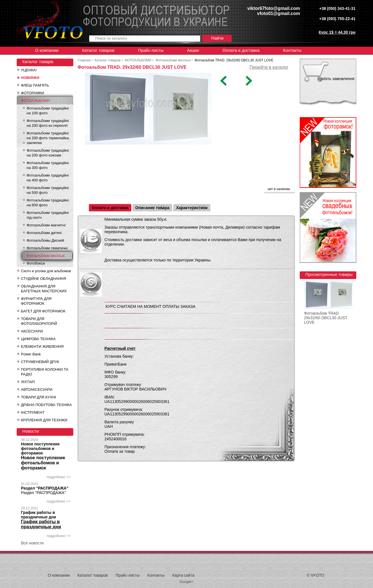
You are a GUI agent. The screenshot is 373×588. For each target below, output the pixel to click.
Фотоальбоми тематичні (47, 248)
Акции (193, 50)
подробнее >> (59, 477)
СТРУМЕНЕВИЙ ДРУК (40, 362)
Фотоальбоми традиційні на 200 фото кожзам (48, 153)
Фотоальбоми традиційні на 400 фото (48, 178)
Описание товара (152, 208)
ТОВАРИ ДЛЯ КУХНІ (38, 397)
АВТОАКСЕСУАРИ (37, 390)
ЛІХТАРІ (28, 382)
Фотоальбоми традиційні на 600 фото (48, 203)
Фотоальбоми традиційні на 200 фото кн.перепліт (48, 123)
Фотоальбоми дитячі (44, 233)
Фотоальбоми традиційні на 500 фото (48, 190)
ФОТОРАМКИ (33, 93)
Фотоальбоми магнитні (46, 225)
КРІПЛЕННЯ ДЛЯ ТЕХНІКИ (44, 420)
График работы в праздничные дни (38, 515)
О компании (47, 50)
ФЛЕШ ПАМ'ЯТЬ (35, 85)
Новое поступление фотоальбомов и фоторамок (40, 448)
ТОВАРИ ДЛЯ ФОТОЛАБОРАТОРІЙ (39, 321)
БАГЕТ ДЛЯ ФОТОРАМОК (43, 311)
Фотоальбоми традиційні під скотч (48, 215)
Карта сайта (183, 575)
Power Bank (31, 354)
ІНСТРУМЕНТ (33, 412)
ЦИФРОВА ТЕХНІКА (38, 339)
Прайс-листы (151, 50)
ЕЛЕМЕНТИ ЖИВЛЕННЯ (42, 346)
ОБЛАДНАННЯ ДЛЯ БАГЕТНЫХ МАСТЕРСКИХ (44, 289)
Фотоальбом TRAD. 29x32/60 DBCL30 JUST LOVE (326, 318)
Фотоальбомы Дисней (45, 240)
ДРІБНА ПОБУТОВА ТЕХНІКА (46, 405)
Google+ (186, 582)
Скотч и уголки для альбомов (46, 271)
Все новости (32, 543)
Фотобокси (36, 263)
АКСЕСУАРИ (32, 331)
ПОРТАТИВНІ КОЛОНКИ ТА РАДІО (45, 372)
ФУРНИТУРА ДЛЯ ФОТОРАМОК (36, 301)
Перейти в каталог (269, 67)
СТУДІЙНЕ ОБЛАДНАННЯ (43, 279)
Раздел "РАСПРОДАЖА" (45, 488)
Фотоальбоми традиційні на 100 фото (48, 111)
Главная (84, 60)
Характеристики (192, 208)
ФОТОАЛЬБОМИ (35, 101)
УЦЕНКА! (29, 70)
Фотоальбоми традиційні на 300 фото (48, 165)
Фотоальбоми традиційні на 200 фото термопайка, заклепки (48, 138)
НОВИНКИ (30, 78)
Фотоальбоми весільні (46, 256)
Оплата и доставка (241, 50)
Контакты (292, 50)
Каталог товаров (98, 50)
